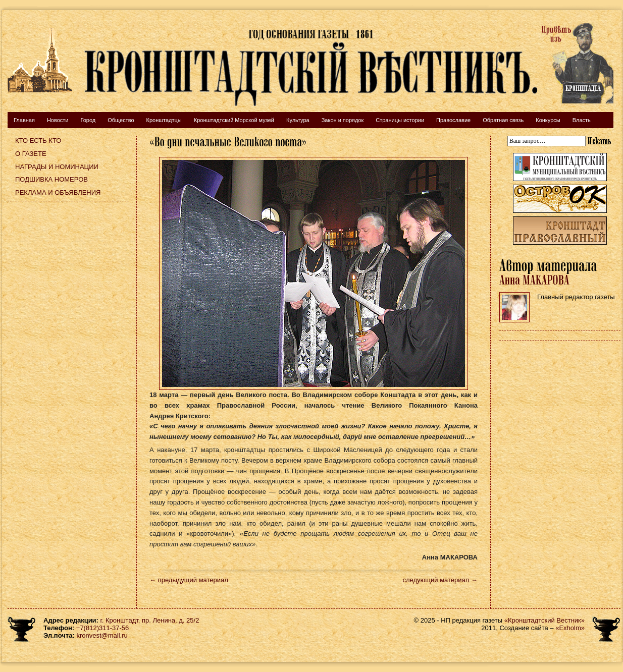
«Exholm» (570, 628)
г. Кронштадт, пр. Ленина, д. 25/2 (150, 620)
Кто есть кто (38, 141)
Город (88, 120)
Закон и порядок (343, 120)
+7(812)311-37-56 (102, 628)
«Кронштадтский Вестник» (544, 620)
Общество (121, 120)
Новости (58, 120)
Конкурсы (548, 120)
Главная (24, 120)
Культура (298, 120)
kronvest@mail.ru (102, 635)
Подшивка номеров (51, 179)
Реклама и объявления (58, 192)
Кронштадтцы (164, 120)
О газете (31, 154)
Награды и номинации (57, 167)
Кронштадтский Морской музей (234, 120)
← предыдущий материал (189, 580)
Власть (582, 120)
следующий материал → (440, 580)
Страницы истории (400, 120)
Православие (453, 120)
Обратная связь (503, 120)
